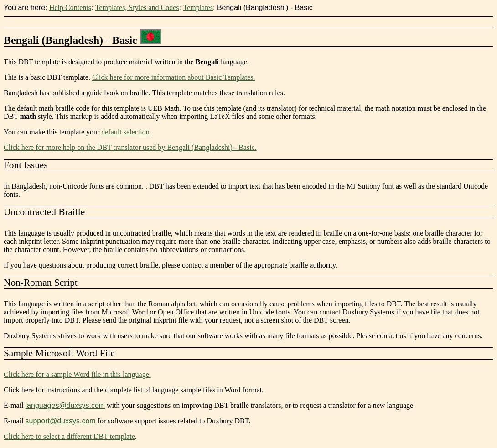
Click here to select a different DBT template (69, 436)
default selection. (126, 132)
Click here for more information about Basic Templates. (174, 77)
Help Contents (70, 8)
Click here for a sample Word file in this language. (77, 374)
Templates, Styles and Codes (137, 8)
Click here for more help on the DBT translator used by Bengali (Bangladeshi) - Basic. (130, 147)
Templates (198, 8)
